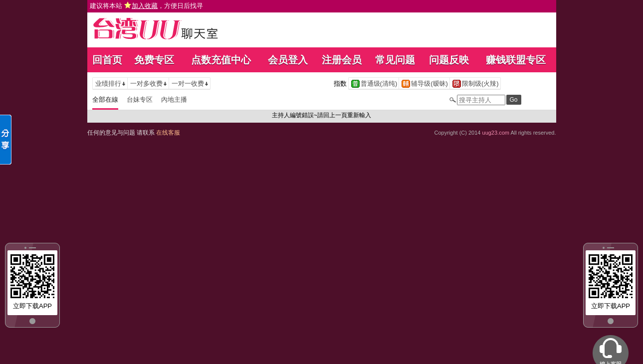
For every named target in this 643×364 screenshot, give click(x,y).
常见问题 (395, 60)
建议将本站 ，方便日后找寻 (147, 6)
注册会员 (342, 60)
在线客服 (168, 133)
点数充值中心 (221, 60)
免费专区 (154, 60)
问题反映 (449, 60)
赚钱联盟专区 (516, 60)
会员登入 (288, 60)
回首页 (107, 60)
